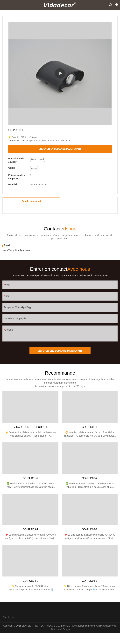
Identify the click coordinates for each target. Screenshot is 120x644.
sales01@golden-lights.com (16, 250)
